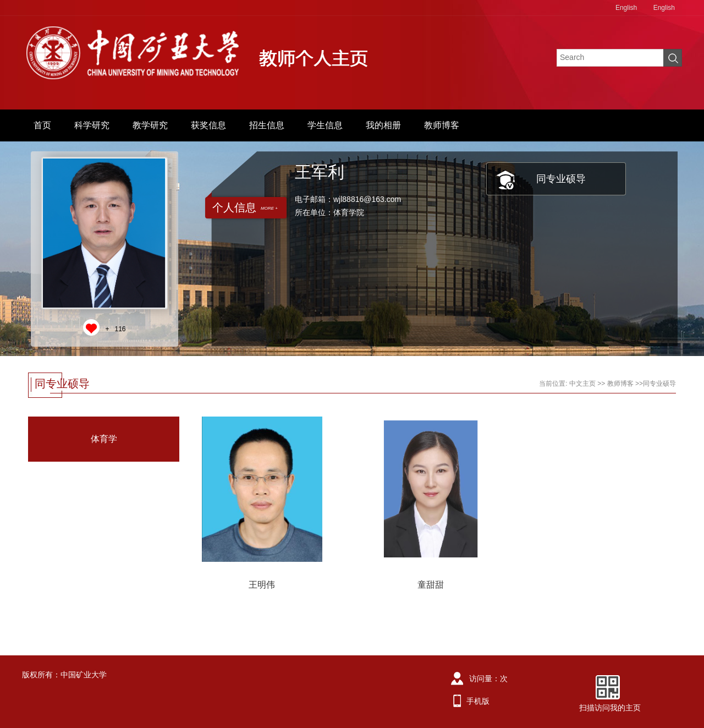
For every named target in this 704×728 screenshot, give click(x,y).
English (626, 8)
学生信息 (325, 125)
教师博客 (442, 125)
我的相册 (383, 125)
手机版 (478, 701)
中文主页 (582, 384)
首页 (42, 125)
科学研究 (92, 125)
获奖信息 (208, 125)
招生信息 (267, 125)
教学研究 (150, 125)
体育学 (104, 439)
